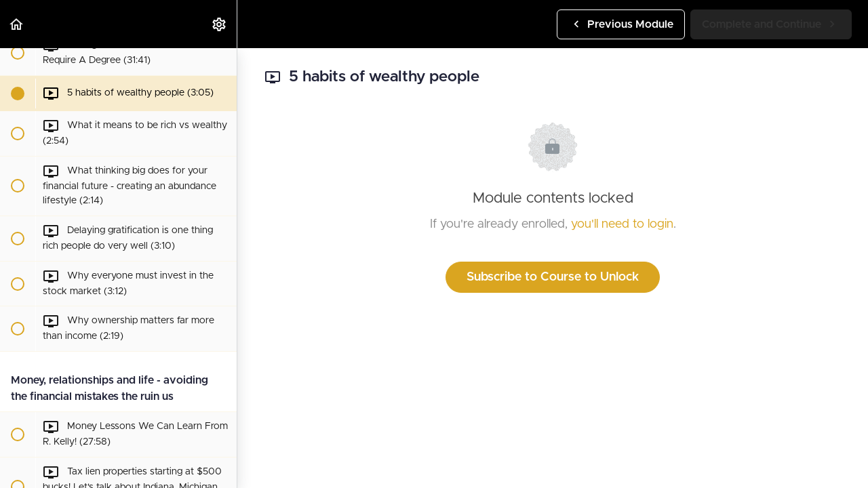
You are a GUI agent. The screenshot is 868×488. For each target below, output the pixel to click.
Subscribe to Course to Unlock (553, 277)
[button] (17, 24)
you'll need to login (622, 224)
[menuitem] (220, 24)
